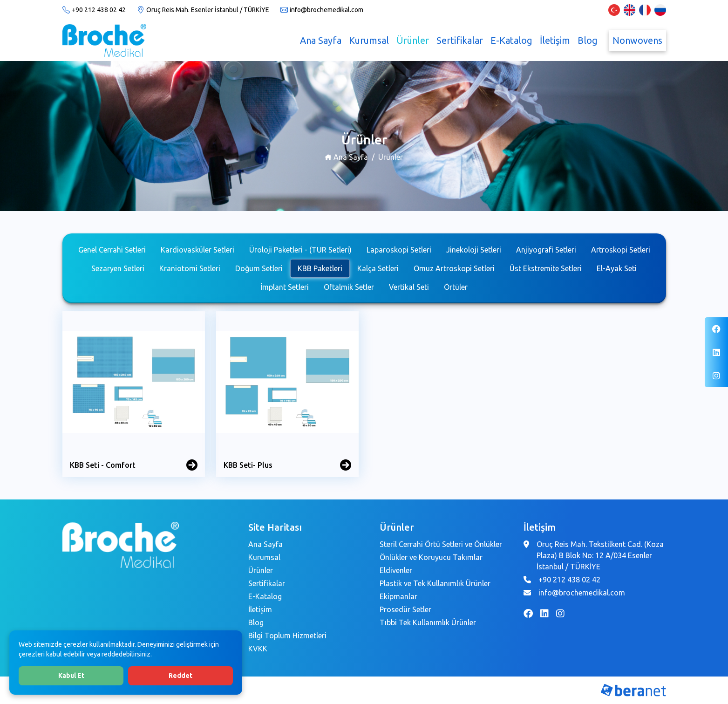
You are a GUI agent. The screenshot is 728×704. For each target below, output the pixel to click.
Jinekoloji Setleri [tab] (474, 250)
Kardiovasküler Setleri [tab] (197, 250)
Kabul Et (71, 676)
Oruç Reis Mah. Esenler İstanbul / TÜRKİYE (208, 10)
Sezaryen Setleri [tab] (118, 268)
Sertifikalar (460, 40)
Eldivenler (396, 570)
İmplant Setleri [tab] (285, 287)
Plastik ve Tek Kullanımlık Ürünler (435, 583)
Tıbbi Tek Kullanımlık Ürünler (428, 622)
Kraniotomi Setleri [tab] (190, 268)
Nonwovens (637, 40)
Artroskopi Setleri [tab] (621, 250)
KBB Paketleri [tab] (320, 268)
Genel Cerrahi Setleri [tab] (112, 250)
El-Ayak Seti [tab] (617, 268)
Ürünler (413, 40)
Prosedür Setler (405, 609)
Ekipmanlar (398, 596)
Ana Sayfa (321, 40)
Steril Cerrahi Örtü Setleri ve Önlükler (441, 544)
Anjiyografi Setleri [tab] (546, 250)
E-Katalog (511, 40)
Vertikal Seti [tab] (409, 287)
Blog (588, 40)
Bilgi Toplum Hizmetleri (287, 636)
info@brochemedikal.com (327, 10)
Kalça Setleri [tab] (378, 268)
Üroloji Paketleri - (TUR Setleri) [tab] (300, 250)
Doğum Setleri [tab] (259, 268)
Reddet (180, 676)
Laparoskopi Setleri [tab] (399, 250)
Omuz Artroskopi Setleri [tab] (454, 268)
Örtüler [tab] (456, 287)
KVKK (258, 649)
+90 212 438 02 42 (99, 10)
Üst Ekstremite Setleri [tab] (546, 268)
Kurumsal (369, 40)
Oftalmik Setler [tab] (349, 287)
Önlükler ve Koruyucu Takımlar (431, 557)
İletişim (555, 40)
